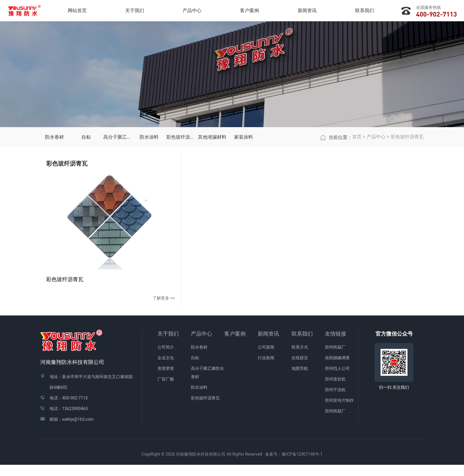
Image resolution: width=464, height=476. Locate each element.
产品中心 (376, 181)
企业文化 (166, 369)
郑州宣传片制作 (339, 412)
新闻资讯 (268, 345)
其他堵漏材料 (212, 181)
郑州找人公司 (337, 380)
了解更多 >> (118, 309)
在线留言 (300, 369)
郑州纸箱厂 (335, 358)
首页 (357, 181)
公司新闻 (266, 358)
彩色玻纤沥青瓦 (181, 181)
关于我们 (168, 345)
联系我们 (302, 345)
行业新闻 (266, 369)
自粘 (86, 181)
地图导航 (300, 380)
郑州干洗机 (335, 401)
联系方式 (300, 358)
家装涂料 (244, 181)
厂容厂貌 (166, 390)
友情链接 (336, 345)
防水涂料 (149, 181)
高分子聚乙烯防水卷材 (118, 181)
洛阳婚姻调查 (337, 369)
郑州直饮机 (335, 390)
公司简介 (166, 358)
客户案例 (235, 345)
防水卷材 (54, 181)
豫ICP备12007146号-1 (302, 465)
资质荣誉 (166, 380)
